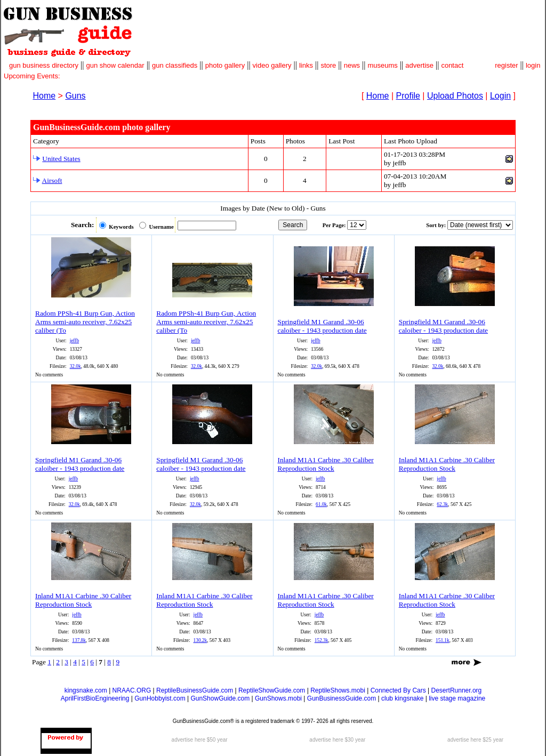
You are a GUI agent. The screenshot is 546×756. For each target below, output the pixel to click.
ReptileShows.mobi (338, 690)
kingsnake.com (86, 690)
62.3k (442, 504)
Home (44, 96)
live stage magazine (457, 698)
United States (61, 159)
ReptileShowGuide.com (272, 690)
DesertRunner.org (457, 690)
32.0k (75, 366)
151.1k (443, 640)
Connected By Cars (398, 690)
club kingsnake (402, 698)
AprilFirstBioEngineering (95, 698)
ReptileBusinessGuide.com (195, 690)
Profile (408, 96)
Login (500, 96)
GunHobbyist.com (160, 698)
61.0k (321, 504)
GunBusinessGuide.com (342, 698)
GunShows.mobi (278, 698)
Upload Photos (455, 96)
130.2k (200, 640)
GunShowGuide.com (220, 698)
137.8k (79, 640)
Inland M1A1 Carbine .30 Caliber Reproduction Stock (326, 464)
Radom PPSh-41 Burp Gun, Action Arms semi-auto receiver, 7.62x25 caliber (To (85, 322)
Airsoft (52, 180)
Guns (75, 96)
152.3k (322, 640)
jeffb (74, 341)
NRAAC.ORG (132, 690)
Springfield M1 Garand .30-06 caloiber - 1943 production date (322, 326)
